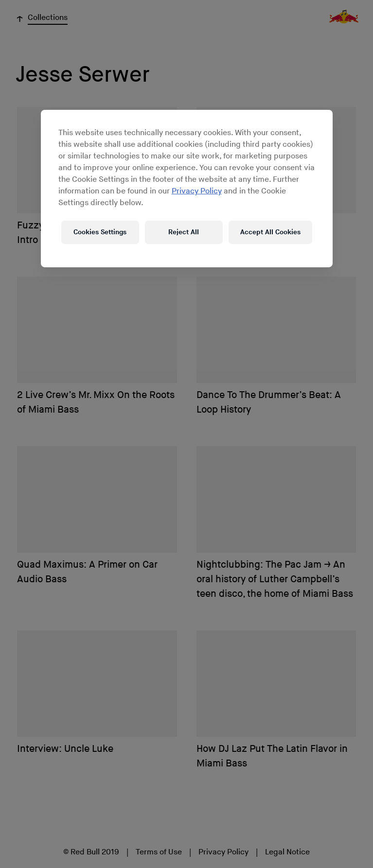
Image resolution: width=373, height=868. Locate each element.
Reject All (184, 232)
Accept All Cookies (270, 232)
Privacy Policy (197, 191)
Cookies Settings (100, 232)
